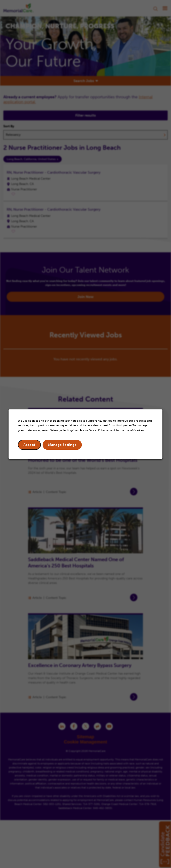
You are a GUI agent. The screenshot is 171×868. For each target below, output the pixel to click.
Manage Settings (62, 445)
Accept (30, 445)
